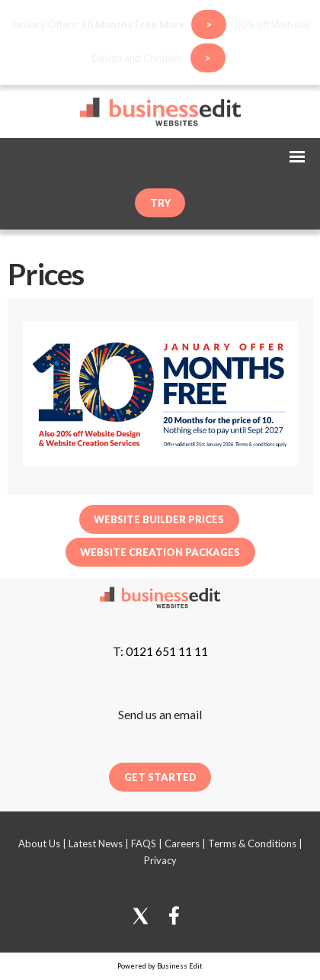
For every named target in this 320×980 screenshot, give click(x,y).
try (160, 203)
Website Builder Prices (159, 519)
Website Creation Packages (160, 551)
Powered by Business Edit (160, 966)
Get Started (160, 777)
